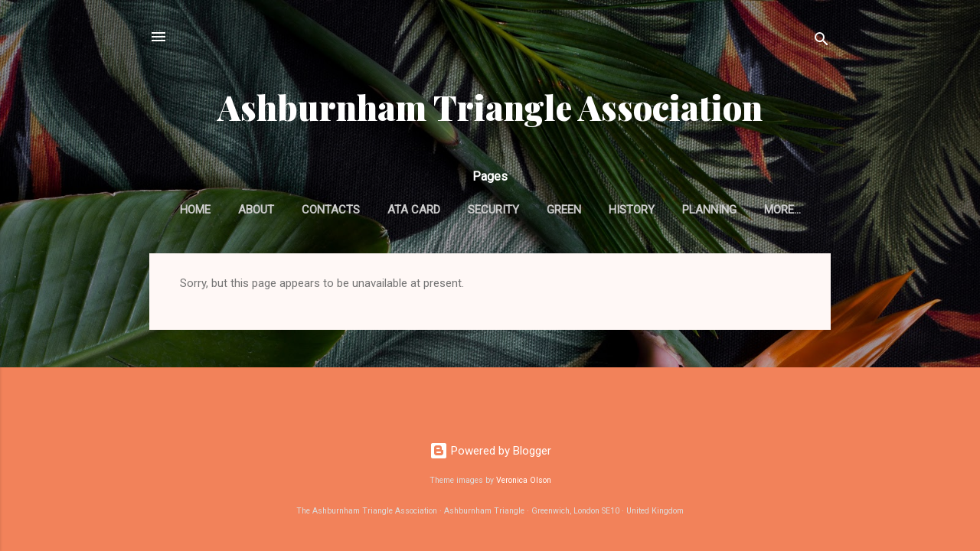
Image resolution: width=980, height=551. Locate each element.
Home (195, 210)
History (632, 210)
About (256, 210)
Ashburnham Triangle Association (490, 107)
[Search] (822, 42)
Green (564, 210)
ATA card (414, 210)
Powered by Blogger (490, 451)
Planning (709, 210)
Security (493, 210)
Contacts (331, 210)
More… (782, 210)
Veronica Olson (524, 480)
